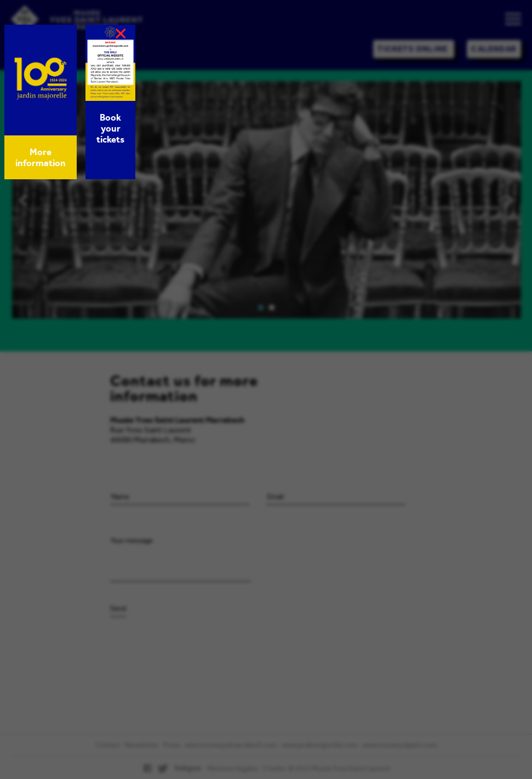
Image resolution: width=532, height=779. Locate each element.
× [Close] (121, 33)
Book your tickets (110, 128)
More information (41, 157)
